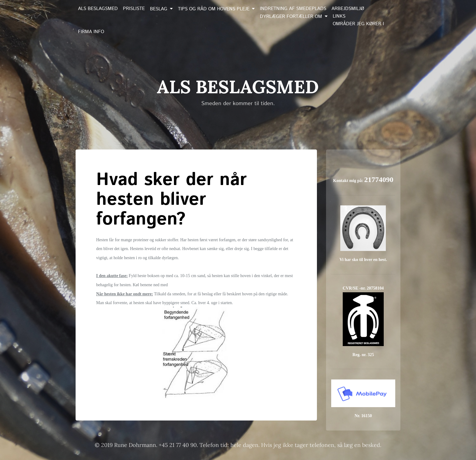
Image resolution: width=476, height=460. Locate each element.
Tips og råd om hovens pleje (214, 9)
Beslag (159, 9)
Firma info (91, 32)
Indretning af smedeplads (293, 9)
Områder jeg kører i (358, 24)
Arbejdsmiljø (348, 9)
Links (339, 16)
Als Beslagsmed (98, 9)
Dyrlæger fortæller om (291, 17)
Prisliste (134, 9)
